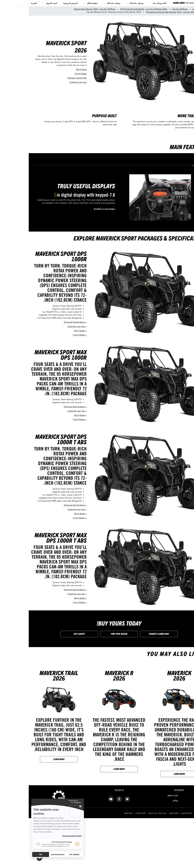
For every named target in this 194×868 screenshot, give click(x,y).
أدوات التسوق (23, 3)
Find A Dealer (52, 74)
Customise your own (49, 82)
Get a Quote (50, 634)
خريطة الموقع (100, 813)
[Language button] (187, 866)
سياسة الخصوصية (157, 813)
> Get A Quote (52, 331)
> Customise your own (48, 326)
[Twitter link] (99, 799)
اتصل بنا (175, 800)
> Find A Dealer (51, 335)
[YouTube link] (82, 799)
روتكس (147, 800)
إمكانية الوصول (145, 813)
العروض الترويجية (42, 3)
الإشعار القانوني (111, 813)
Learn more (151, 774)
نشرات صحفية (144, 795)
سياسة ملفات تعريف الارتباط (128, 813)
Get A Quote (53, 69)
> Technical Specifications (46, 322)
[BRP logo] (187, 5)
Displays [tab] (169, 162)
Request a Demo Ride (48, 78)
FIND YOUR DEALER (90, 634)
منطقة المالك (64, 3)
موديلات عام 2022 (85, 3)
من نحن (175, 795)
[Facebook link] (90, 799)
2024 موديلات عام (131, 3)
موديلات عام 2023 (108, 3)
